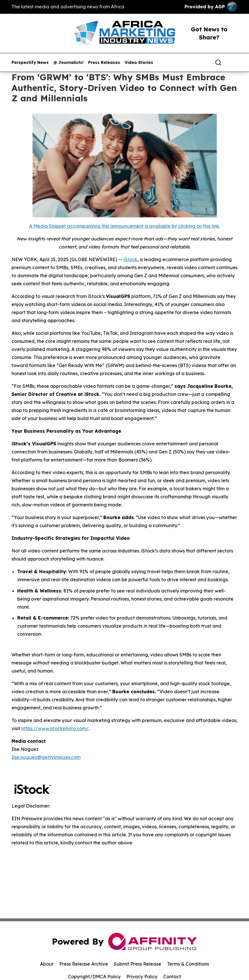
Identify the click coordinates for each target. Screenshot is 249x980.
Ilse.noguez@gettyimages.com (46, 757)
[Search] (218, 62)
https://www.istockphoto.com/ (55, 728)
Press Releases (104, 63)
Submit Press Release (137, 964)
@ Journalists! (68, 63)
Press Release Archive (84, 964)
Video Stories (139, 63)
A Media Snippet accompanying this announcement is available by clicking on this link (124, 226)
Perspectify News (30, 63)
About (47, 964)
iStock (130, 259)
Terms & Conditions (188, 964)
